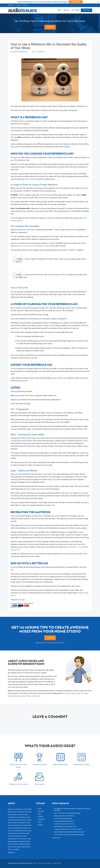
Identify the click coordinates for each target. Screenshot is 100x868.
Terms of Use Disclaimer (45, 863)
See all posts (57, 838)
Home (40, 809)
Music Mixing (17, 608)
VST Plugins (76, 10)
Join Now (50, 27)
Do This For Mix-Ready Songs (63, 819)
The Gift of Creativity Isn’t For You (64, 824)
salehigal (21, 600)
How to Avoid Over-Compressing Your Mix (33, 246)
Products (41, 817)
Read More (12, 853)
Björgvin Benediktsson (20, 52)
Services (66, 10)
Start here (41, 812)
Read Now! (76, 2)
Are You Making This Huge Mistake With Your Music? (69, 832)
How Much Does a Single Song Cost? (65, 827)
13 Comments (40, 52)
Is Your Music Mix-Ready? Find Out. (64, 821)
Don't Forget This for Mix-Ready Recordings (67, 813)
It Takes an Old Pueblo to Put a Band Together (68, 829)
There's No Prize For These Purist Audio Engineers (69, 835)
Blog (59, 10)
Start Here (11, 5)
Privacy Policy (57, 863)
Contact (25, 5)
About (19, 5)
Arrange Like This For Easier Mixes (64, 816)
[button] (50, 2)
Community (41, 820)
